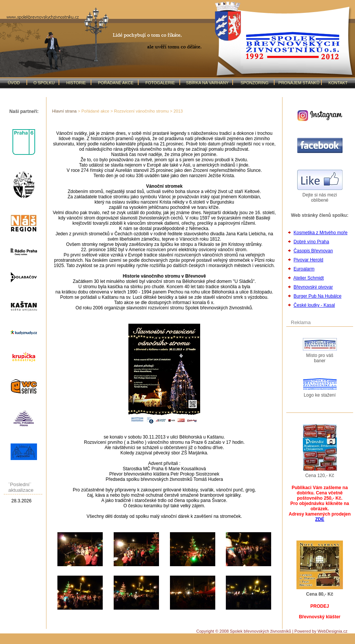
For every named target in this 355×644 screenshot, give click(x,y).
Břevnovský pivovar (313, 287)
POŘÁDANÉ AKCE (116, 83)
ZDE (320, 519)
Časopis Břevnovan (313, 251)
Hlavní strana (64, 111)
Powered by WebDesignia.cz (321, 631)
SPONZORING (255, 83)
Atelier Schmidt (309, 278)
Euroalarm (304, 269)
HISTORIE (76, 83)
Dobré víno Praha (311, 242)
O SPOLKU (44, 83)
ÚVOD (14, 83)
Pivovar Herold (308, 260)
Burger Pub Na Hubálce (317, 296)
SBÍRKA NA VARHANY (208, 83)
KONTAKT (338, 83)
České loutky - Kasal (314, 305)
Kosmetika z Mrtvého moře (320, 233)
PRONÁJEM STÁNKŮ (299, 83)
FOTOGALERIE (160, 83)
